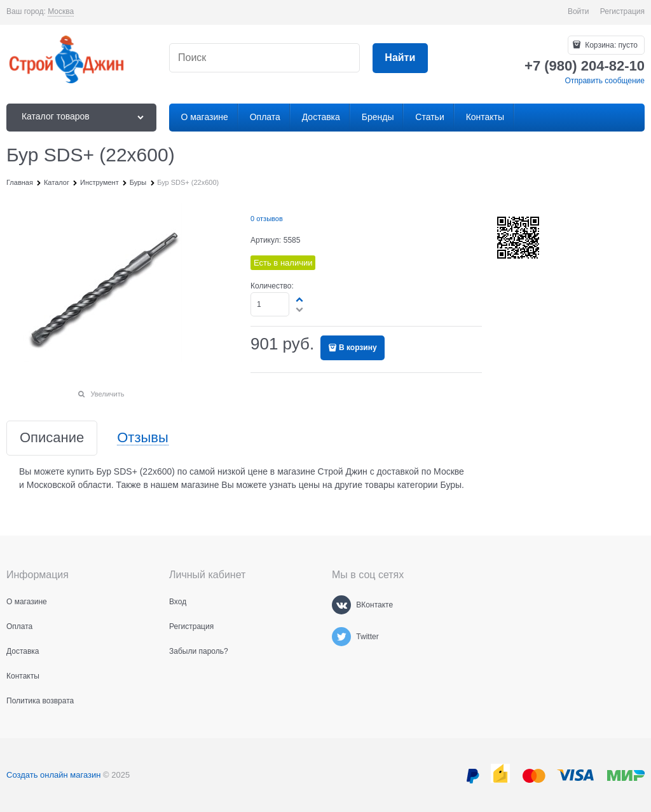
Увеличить (107, 394)
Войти (579, 11)
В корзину (358, 348)
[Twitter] (341, 637)
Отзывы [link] (143, 438)
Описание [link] (52, 438)
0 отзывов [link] (267, 219)
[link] (61, 12)
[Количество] (270, 304)
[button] (300, 299)
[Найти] (400, 58)
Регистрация (622, 11)
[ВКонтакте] (341, 605)
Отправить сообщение (605, 81)
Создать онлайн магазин (53, 775)
